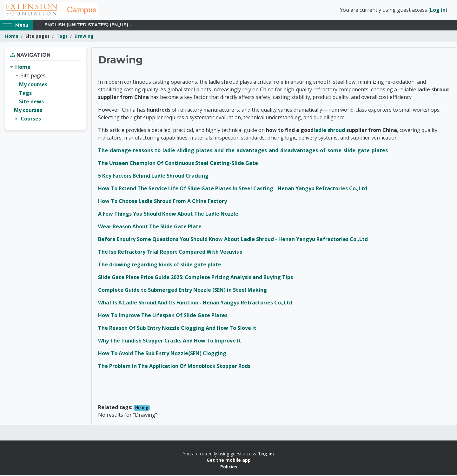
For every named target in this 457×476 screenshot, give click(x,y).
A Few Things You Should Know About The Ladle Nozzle (168, 215)
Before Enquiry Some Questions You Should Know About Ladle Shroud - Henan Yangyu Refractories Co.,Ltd (233, 240)
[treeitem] (46, 94)
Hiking (142, 409)
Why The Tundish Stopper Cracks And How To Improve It (170, 342)
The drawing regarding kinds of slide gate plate (160, 265)
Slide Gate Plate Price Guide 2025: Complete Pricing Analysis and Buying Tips (195, 278)
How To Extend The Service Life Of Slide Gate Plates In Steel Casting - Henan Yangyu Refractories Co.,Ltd (233, 189)
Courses (31, 120)
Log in (438, 10)
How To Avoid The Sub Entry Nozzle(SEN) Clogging (162, 354)
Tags (62, 37)
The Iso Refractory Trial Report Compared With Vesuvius (170, 253)
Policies (229, 468)
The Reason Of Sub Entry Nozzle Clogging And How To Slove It (177, 329)
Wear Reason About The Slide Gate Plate (150, 227)
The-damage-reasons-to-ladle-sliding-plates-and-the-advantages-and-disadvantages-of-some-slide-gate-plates (243, 151)
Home (12, 37)
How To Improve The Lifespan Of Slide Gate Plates (163, 316)
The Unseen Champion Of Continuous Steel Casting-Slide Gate (178, 164)
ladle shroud (329, 131)
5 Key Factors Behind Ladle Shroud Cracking (153, 177)
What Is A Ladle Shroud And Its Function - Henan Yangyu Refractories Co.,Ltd (195, 303)
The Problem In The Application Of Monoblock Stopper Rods (174, 367)
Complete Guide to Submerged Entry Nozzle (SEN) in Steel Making (182, 291)
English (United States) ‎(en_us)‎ (86, 26)
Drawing (84, 37)
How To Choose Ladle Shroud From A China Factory (162, 202)
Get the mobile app (229, 461)
